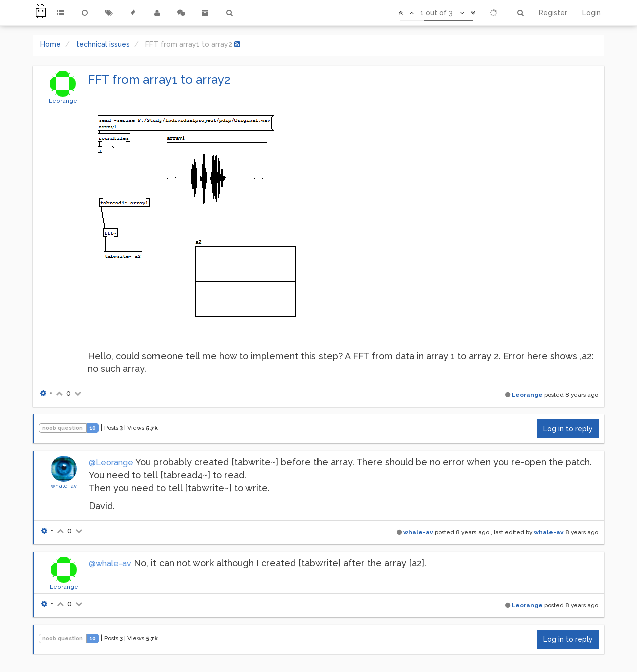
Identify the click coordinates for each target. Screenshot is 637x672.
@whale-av (110, 563)
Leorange (63, 101)
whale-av (64, 486)
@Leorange (111, 463)
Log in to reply (568, 429)
